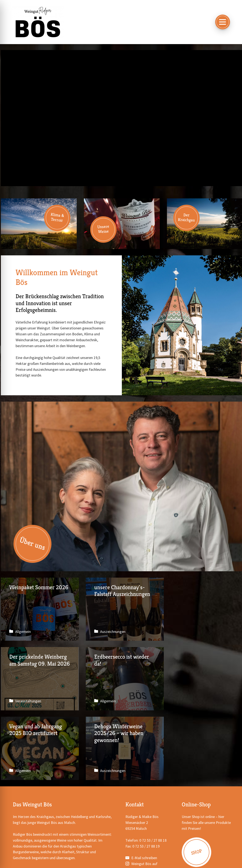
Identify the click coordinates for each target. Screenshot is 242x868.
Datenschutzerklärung (117, 856)
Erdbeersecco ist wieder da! (39, 679)
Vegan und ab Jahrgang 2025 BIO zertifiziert (122, 679)
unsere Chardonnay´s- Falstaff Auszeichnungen (122, 609)
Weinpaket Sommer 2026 (39, 609)
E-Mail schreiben (144, 789)
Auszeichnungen (111, 632)
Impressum (88, 856)
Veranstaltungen (194, 632)
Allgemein (23, 632)
